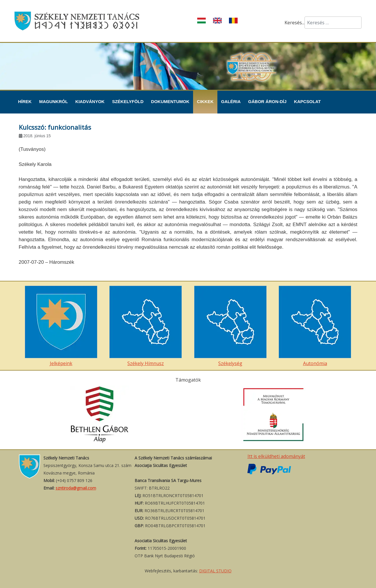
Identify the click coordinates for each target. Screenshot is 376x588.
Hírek (25, 101)
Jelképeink (61, 326)
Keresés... (295, 23)
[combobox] (333, 23)
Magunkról (53, 101)
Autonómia (315, 326)
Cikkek (205, 101)
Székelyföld (128, 101)
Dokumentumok (170, 101)
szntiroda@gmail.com (76, 488)
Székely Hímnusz (146, 326)
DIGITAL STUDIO (215, 571)
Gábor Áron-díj (267, 101)
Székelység (230, 326)
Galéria (231, 101)
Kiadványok (90, 101)
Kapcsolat (307, 101)
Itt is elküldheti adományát (276, 456)
